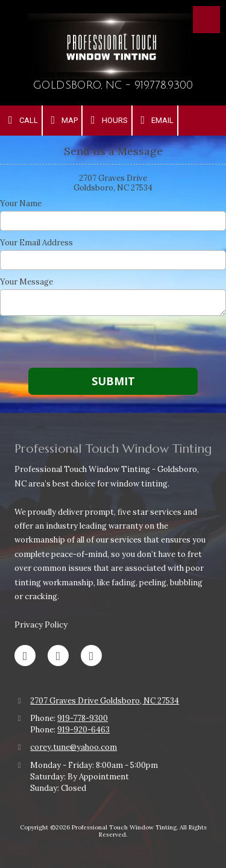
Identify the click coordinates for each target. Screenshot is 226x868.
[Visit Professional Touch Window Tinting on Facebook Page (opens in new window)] (25, 656)
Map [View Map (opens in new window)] (62, 120)
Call (21, 120)
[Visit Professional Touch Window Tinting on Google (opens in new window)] (58, 656)
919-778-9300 (83, 718)
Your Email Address (36, 243)
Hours (107, 120)
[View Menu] (206, 20)
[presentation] (77, 344)
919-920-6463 (83, 730)
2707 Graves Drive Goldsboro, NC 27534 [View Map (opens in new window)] (105, 701)
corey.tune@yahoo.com (74, 747)
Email (155, 120)
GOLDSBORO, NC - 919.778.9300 (113, 85)
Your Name (21, 204)
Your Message (27, 282)
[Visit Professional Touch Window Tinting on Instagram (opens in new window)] (91, 656)
